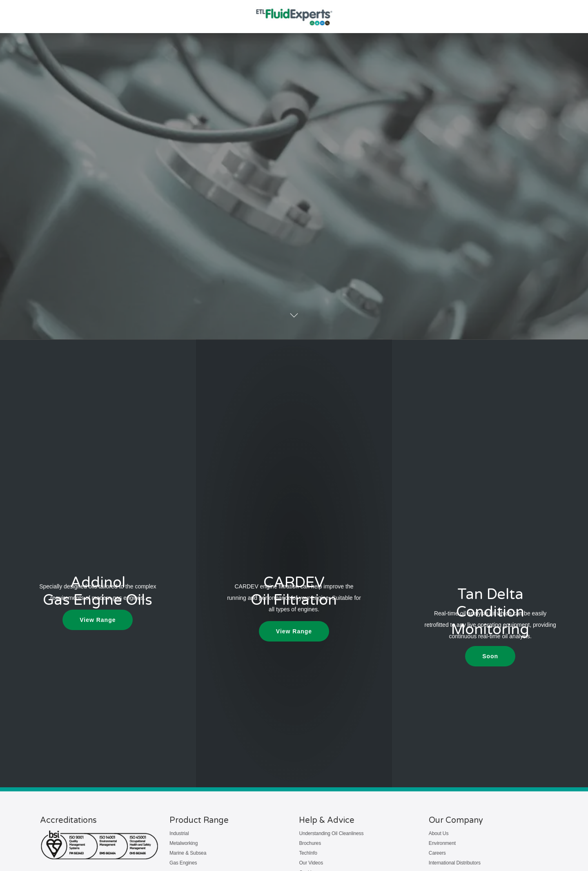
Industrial (179, 833)
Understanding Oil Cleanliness (331, 833)
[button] (490, 656)
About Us (439, 833)
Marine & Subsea (188, 853)
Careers (437, 853)
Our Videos (311, 863)
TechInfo (308, 853)
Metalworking (184, 843)
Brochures (310, 843)
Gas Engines (183, 863)
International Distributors (455, 863)
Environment (442, 843)
